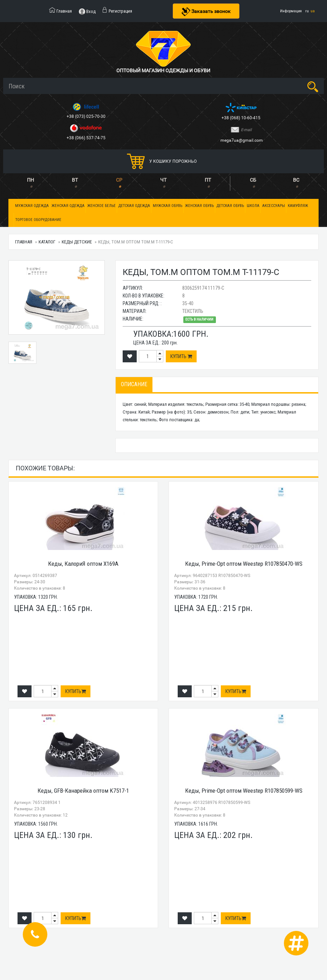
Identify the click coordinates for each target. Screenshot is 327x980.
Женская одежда (68, 206)
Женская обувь (199, 206)
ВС (296, 180)
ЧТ (163, 180)
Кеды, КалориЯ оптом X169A (83, 564)
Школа (253, 206)
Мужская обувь (168, 206)
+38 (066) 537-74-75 (87, 138)
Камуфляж (298, 206)
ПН (30, 180)
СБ (253, 180)
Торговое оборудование (38, 220)
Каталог (47, 242)
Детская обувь (230, 206)
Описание (134, 384)
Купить (181, 356)
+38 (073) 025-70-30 (87, 116)
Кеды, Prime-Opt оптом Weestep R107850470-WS (244, 564)
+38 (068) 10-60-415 (241, 118)
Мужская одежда (32, 206)
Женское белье (101, 206)
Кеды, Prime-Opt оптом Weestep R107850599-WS (244, 791)
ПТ (208, 180)
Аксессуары (274, 206)
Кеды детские (77, 242)
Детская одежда (134, 206)
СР (119, 180)
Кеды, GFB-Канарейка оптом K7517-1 (83, 791)
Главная (24, 242)
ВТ (75, 180)
